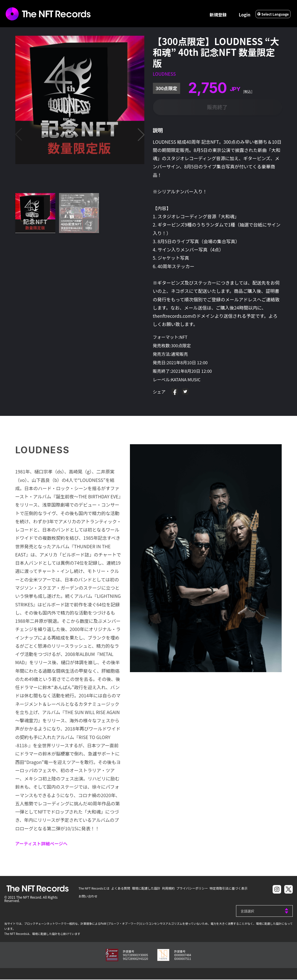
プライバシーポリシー (191, 889)
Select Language (273, 14)
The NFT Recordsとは (94, 889)
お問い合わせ (88, 897)
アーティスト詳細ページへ (42, 844)
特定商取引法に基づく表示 (227, 889)
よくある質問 (120, 889)
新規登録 (218, 15)
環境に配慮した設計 (145, 889)
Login (245, 15)
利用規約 (167, 889)
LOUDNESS (164, 74)
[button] (141, 135)
